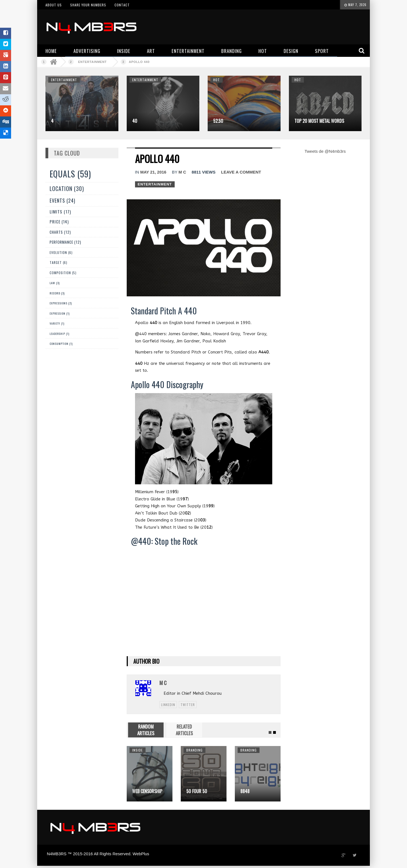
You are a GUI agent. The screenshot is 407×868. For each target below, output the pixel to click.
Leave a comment (241, 172)
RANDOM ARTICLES (146, 730)
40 (135, 121)
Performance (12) (65, 242)
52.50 (218, 121)
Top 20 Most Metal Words (319, 121)
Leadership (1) (59, 334)
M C (182, 172)
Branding (194, 750)
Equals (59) (70, 174)
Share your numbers (88, 5)
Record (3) (57, 293)
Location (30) (67, 189)
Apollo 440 (139, 62)
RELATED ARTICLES (184, 730)
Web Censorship (147, 791)
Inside (138, 750)
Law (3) (55, 283)
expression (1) (60, 313)
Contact (122, 5)
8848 (245, 791)
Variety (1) (57, 323)
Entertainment (92, 62)
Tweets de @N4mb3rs (325, 151)
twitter (188, 705)
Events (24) (63, 200)
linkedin (168, 705)
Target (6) (58, 262)
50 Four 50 (197, 791)
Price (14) (59, 222)
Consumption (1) (61, 344)
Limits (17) (60, 211)
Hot (217, 80)
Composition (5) (63, 273)
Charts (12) (60, 232)
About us (54, 5)
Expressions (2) (61, 303)
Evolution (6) (61, 252)
